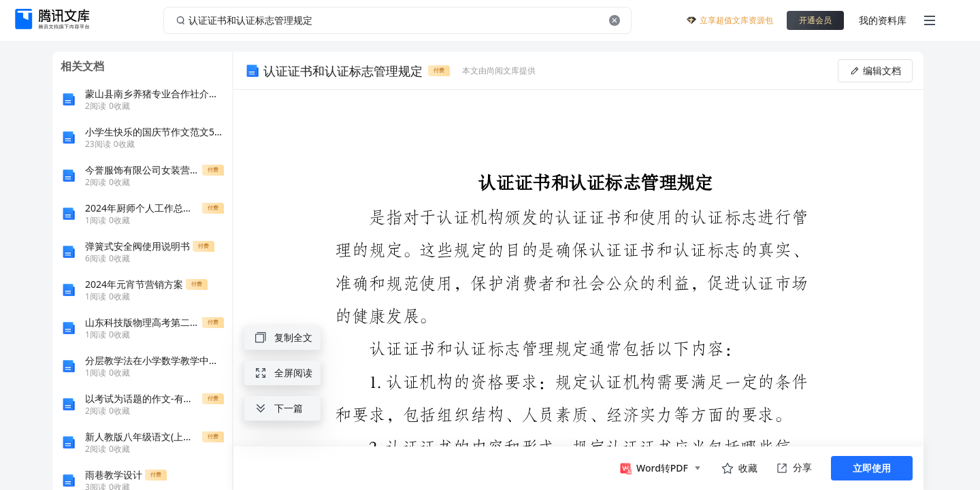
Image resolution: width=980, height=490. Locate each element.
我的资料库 (883, 20)
